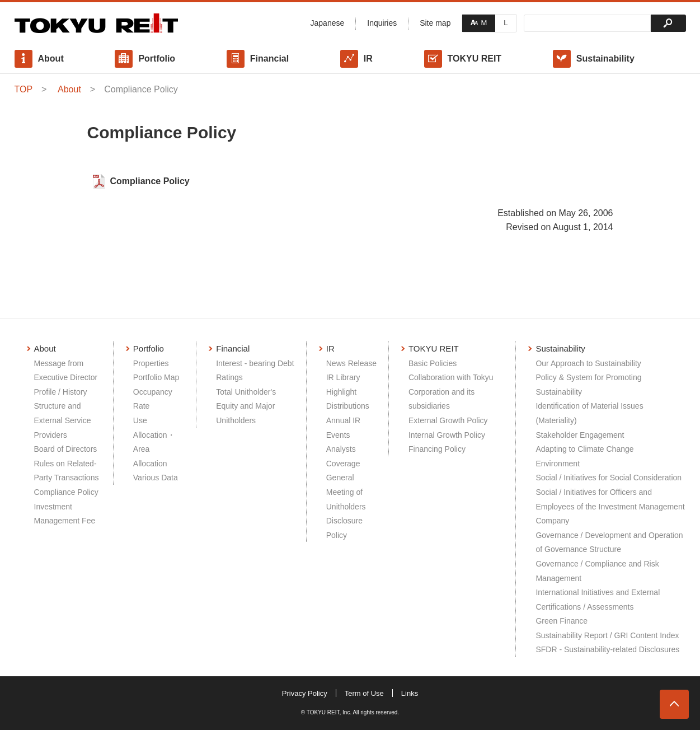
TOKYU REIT (475, 59)
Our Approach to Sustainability (588, 363)
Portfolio (157, 59)
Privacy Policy (305, 693)
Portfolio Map (156, 377)
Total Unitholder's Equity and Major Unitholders (246, 406)
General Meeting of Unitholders (346, 492)
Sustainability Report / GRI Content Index (607, 635)
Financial (269, 59)
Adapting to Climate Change (584, 449)
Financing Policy (437, 449)
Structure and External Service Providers (63, 420)
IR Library (343, 377)
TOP (24, 89)
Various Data (156, 478)
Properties (151, 363)
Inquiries (382, 23)
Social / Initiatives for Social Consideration (609, 478)
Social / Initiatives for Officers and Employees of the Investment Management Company (610, 506)
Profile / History (61, 392)
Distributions (348, 406)
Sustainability (605, 59)
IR (368, 59)
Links (410, 693)
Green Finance (562, 621)
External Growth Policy (448, 420)
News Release (351, 363)
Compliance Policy (150, 181)
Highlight (341, 392)
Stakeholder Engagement (580, 435)
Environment (558, 464)
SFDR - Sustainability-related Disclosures (607, 649)
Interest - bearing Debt (255, 363)
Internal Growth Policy (447, 435)
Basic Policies (433, 363)
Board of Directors (66, 449)
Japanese (328, 23)
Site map (435, 23)
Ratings (229, 377)
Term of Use (364, 693)
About (51, 59)
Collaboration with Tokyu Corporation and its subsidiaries (451, 392)
